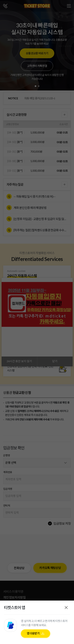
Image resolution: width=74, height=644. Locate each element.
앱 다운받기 (33, 635)
